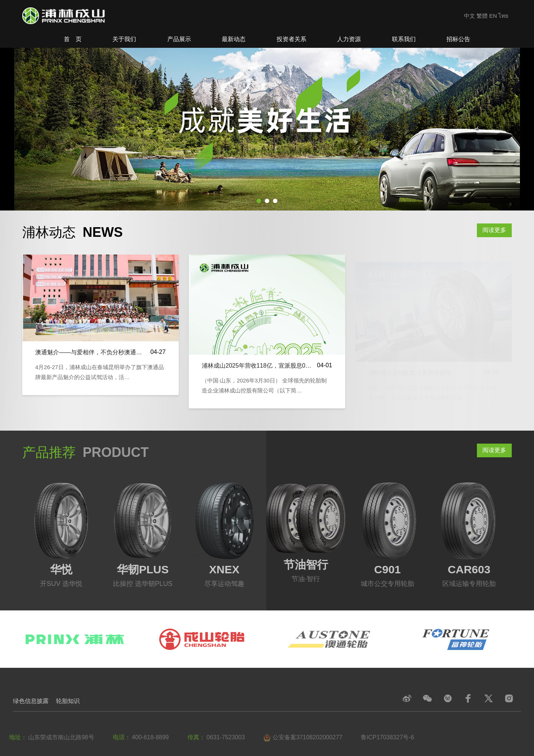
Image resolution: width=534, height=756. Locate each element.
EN (493, 16)
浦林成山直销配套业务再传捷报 (410, 366)
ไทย (503, 16)
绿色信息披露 (31, 701)
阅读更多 (494, 230)
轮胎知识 (68, 701)
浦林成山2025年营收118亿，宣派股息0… (256, 366)
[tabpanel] (267, 129)
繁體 (482, 16)
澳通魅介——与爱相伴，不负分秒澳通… (89, 353)
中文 (469, 16)
